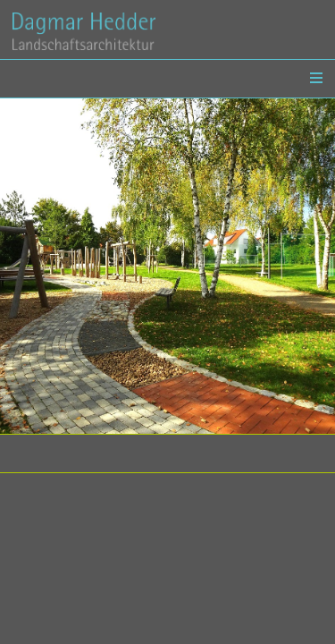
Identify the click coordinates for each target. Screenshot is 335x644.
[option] (167, 266)
